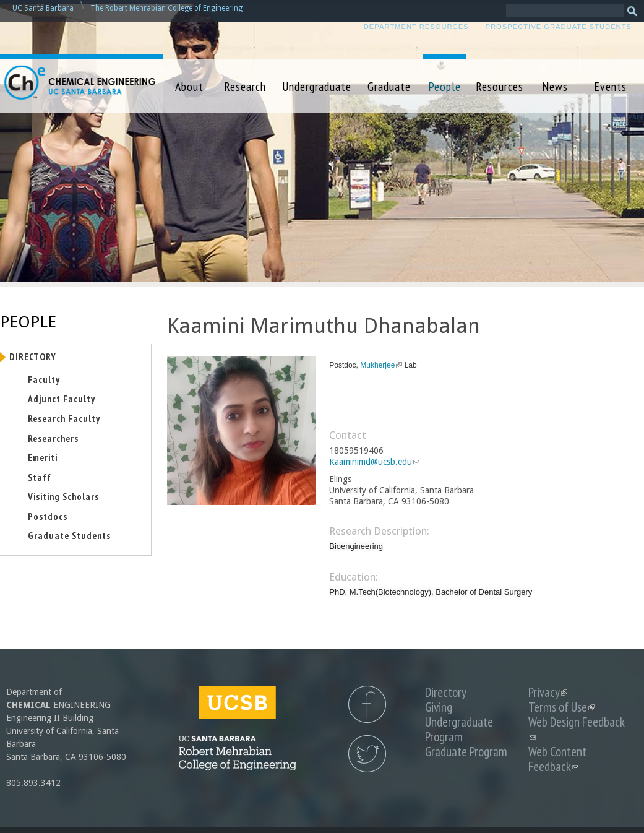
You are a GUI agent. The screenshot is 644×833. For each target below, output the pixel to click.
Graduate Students (69, 535)
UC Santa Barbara (43, 8)
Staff (40, 477)
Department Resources (416, 27)
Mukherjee (381, 365)
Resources (500, 86)
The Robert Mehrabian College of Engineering (166, 8)
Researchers (53, 438)
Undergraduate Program (459, 729)
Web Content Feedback (557, 759)
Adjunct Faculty (62, 399)
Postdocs (48, 516)
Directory (33, 356)
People (444, 86)
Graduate (389, 86)
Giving (439, 707)
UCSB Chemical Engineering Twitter (367, 754)
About (189, 86)
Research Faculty (64, 418)
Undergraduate (317, 86)
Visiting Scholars (63, 496)
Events (610, 86)
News (555, 86)
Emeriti (43, 457)
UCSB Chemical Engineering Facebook (367, 704)
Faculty (44, 379)
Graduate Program (466, 752)
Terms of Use (561, 707)
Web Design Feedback (577, 729)
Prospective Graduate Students (559, 27)
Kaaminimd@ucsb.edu (374, 462)
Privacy (548, 692)
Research (245, 86)
